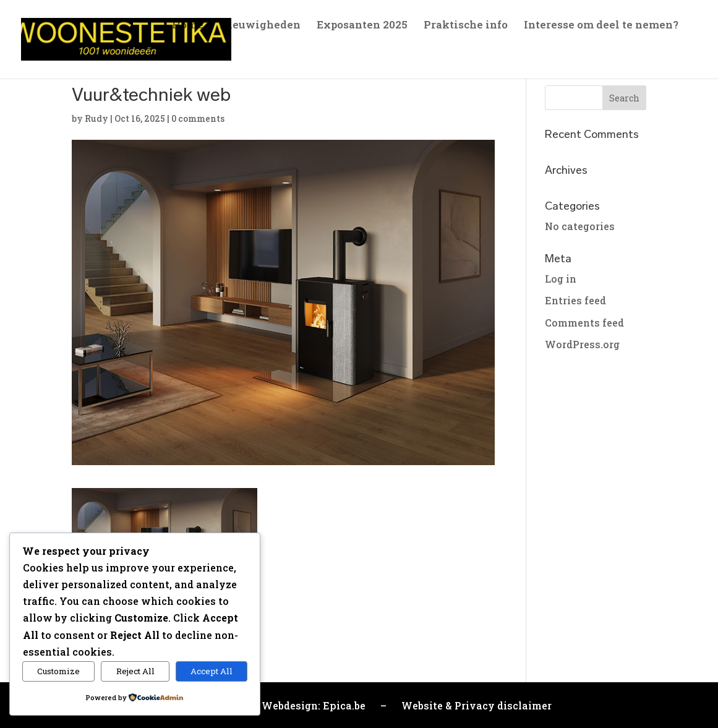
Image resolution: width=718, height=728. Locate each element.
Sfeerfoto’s (200, 55)
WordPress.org (582, 344)
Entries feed (575, 300)
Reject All (135, 671)
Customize (58, 671)
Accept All (212, 671)
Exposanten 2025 (362, 26)
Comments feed (584, 323)
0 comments (198, 118)
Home (188, 26)
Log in (561, 279)
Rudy (96, 118)
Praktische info (466, 26)
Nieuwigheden (260, 26)
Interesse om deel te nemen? (601, 26)
